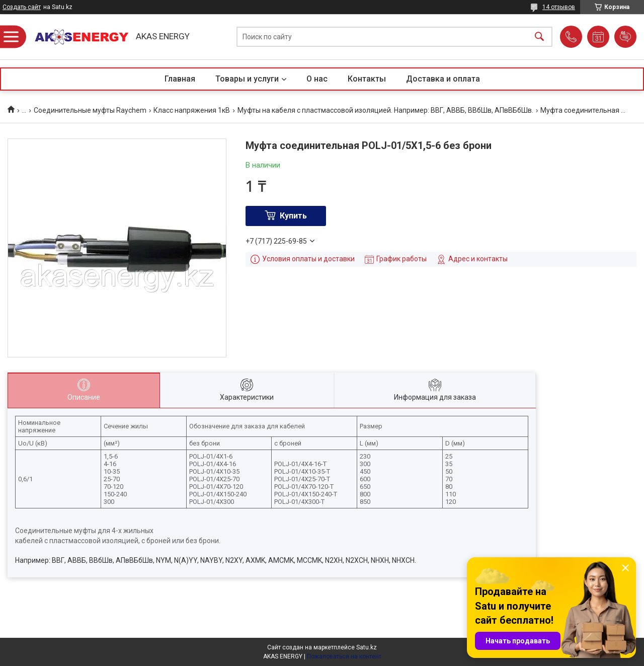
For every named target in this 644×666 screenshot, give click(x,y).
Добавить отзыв (625, 37)
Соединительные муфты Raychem (90, 110)
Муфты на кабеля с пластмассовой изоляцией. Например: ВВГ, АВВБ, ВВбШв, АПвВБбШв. (385, 110)
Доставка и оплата (443, 79)
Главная (180, 79)
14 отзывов (559, 7)
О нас (317, 79)
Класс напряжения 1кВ (192, 110)
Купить (293, 216)
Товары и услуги (247, 79)
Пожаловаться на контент (344, 656)
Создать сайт (22, 7)
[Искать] (539, 37)
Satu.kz (367, 647)
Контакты (367, 79)
